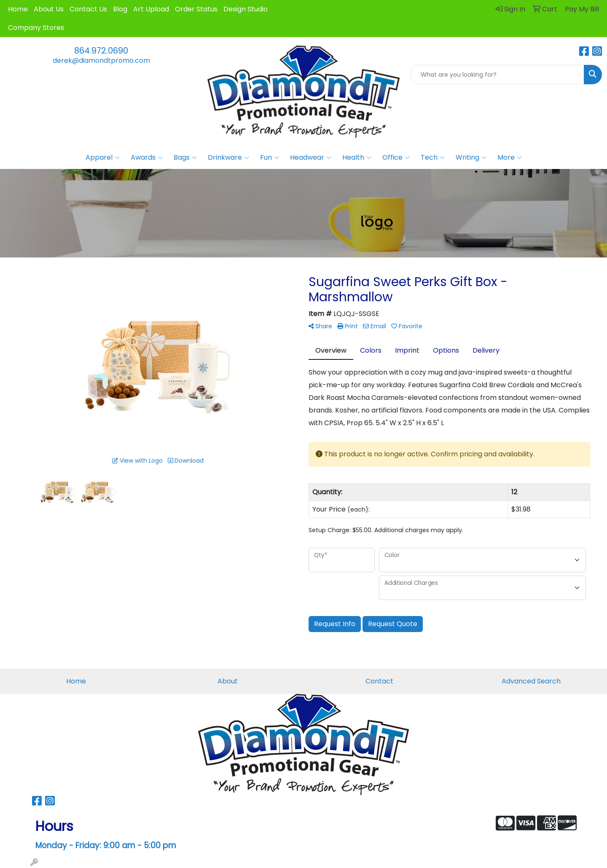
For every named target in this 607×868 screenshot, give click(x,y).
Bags (185, 158)
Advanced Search (531, 681)
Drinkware (228, 158)
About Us (49, 9)
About (228, 681)
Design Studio (246, 9)
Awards (147, 158)
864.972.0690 (101, 51)
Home (18, 9)
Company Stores (36, 28)
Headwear (311, 158)
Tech (433, 158)
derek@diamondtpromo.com (101, 60)
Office (396, 158)
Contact (379, 681)
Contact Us (88, 9)
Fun (270, 158)
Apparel (103, 158)
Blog (120, 9)
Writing (471, 158)
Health (357, 158)
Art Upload (151, 9)
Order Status (196, 9)
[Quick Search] (497, 75)
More (510, 158)
